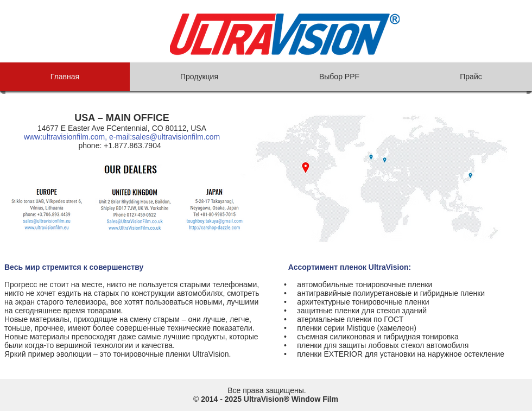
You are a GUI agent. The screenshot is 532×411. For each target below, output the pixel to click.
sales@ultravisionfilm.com (176, 137)
